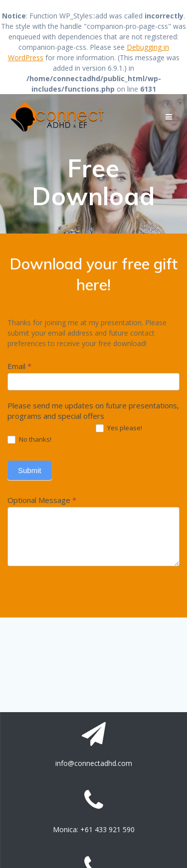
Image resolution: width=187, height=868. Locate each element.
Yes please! (119, 428)
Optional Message (42, 500)
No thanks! (29, 440)
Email (19, 366)
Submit (30, 470)
